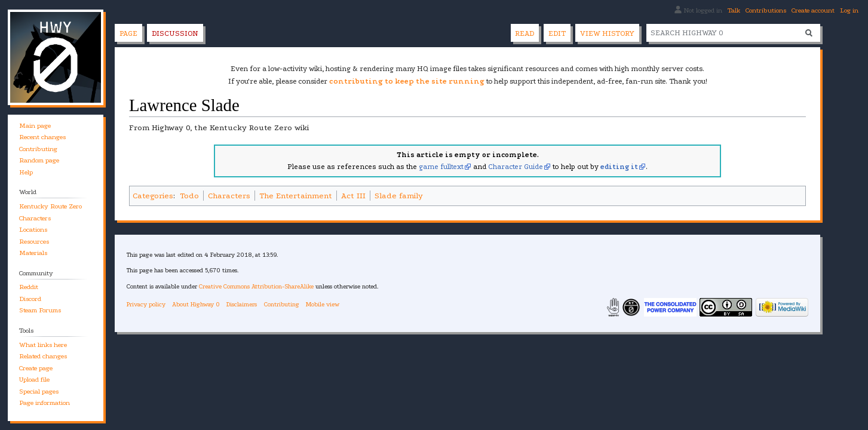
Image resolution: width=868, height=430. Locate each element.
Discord (30, 299)
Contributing (38, 149)
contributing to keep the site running (407, 81)
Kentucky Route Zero (50, 206)
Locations (33, 230)
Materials (33, 253)
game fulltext (441, 167)
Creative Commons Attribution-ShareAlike (256, 286)
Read (525, 33)
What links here (43, 345)
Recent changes (42, 137)
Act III (353, 196)
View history (607, 33)
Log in (849, 10)
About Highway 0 (196, 304)
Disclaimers (242, 304)
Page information (45, 403)
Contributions (766, 10)
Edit (557, 33)
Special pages (39, 391)
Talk (734, 10)
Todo (189, 196)
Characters (229, 196)
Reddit (29, 287)
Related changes (43, 356)
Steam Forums (40, 310)
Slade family (399, 196)
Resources (34, 242)
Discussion (175, 33)
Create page (36, 368)
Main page (35, 126)
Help (26, 172)
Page (128, 33)
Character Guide (516, 167)
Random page (39, 160)
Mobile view (323, 304)
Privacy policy (146, 304)
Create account (813, 10)
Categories (153, 196)
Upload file (34, 380)
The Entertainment (296, 196)
